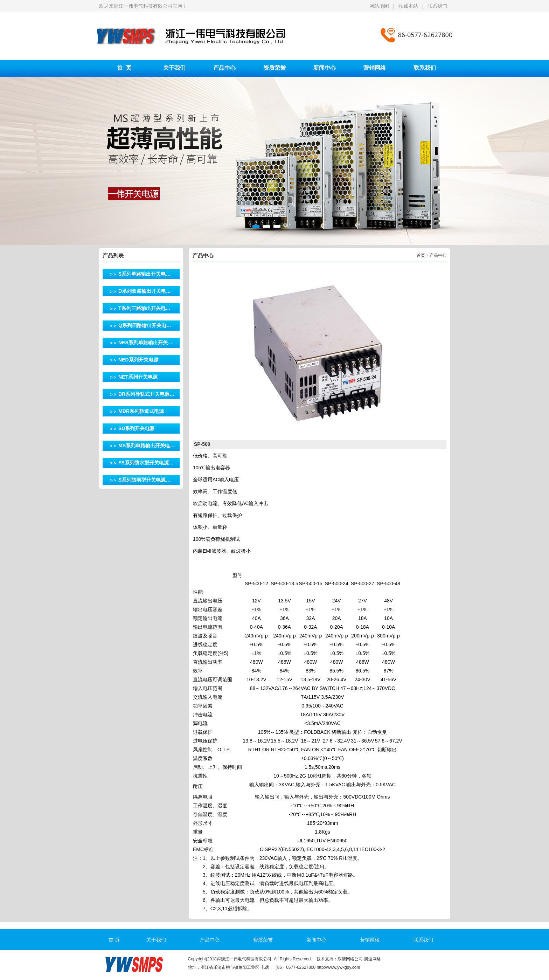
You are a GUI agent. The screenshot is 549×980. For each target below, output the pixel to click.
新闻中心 (325, 68)
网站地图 (380, 6)
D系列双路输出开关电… (145, 291)
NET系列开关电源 (138, 377)
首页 (421, 255)
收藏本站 (408, 6)
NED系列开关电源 (138, 360)
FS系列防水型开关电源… (146, 463)
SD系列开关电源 (136, 428)
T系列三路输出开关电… (144, 308)
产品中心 (224, 68)
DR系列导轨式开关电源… (146, 394)
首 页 (124, 68)
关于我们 (174, 68)
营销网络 (375, 68)
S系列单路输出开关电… (144, 274)
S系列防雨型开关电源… (144, 480)
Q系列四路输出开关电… (145, 325)
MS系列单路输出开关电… (147, 446)
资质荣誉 (274, 68)
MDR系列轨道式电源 (141, 411)
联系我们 (437, 6)
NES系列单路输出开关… (145, 343)
